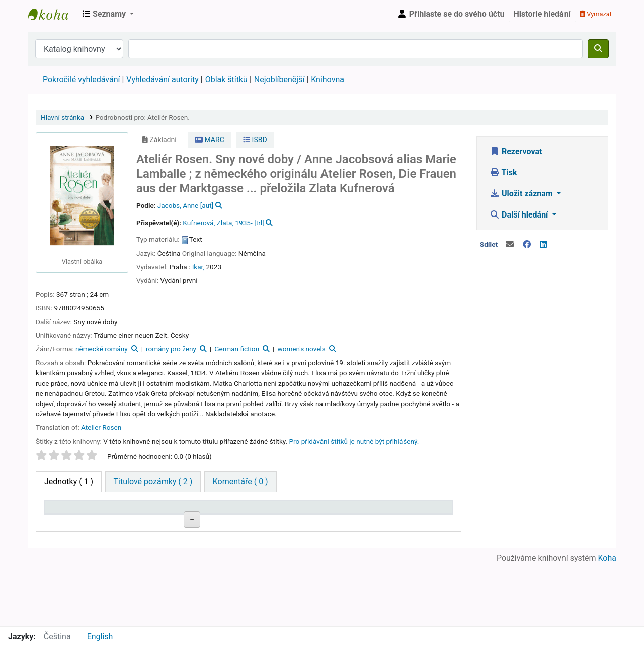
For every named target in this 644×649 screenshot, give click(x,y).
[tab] (153, 482)
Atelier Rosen (101, 427)
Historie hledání (542, 14)
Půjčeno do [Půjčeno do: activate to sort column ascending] (370, 517)
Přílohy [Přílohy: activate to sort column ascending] (215, 522)
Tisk (503, 172)
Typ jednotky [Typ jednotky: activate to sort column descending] (65, 517)
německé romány (102, 349)
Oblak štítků (226, 79)
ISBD (255, 140)
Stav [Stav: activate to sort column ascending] (313, 522)
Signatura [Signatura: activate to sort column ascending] (169, 522)
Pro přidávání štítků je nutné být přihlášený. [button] (354, 441)
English (100, 637)
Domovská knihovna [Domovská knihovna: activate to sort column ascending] (119, 517)
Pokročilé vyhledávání (81, 79)
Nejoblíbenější (279, 79)
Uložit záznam (522, 194)
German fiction (237, 349)
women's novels (301, 349)
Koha (607, 620)
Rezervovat (516, 151)
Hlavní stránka (62, 117)
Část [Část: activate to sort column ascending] (262, 522)
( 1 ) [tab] (69, 482)
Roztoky (114, 545)
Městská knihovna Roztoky (53, 14)
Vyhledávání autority (162, 79)
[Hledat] (598, 49)
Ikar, (198, 267)
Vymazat (596, 14)
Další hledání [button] (520, 215)
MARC (210, 140)
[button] (108, 14)
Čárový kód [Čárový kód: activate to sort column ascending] (419, 517)
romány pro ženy (171, 349)
